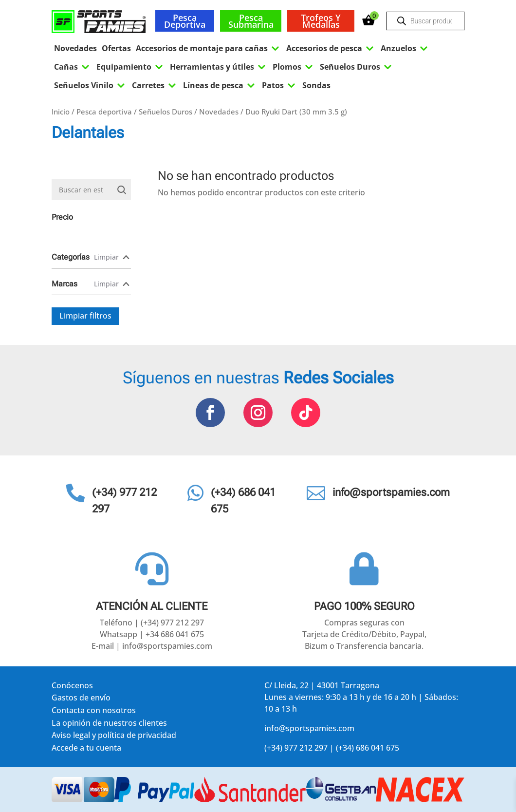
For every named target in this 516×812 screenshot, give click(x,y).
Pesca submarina (251, 21)
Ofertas (116, 48)
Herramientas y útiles (219, 67)
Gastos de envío (81, 699)
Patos (280, 85)
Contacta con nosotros (94, 712)
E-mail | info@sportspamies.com (152, 646)
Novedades (75, 48)
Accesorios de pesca (331, 48)
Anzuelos (405, 48)
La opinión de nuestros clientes (109, 725)
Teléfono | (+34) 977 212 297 (152, 623)
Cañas (73, 67)
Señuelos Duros (357, 67)
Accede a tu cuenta (86, 749)
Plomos (294, 67)
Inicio (61, 112)
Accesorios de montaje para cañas (209, 48)
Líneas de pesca (220, 85)
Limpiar (106, 257)
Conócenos (72, 687)
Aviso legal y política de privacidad (114, 737)
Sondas (316, 85)
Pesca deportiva (185, 21)
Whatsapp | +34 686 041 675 (152, 634)
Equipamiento (131, 67)
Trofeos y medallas (321, 21)
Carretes (155, 85)
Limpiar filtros (85, 316)
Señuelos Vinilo (91, 85)
